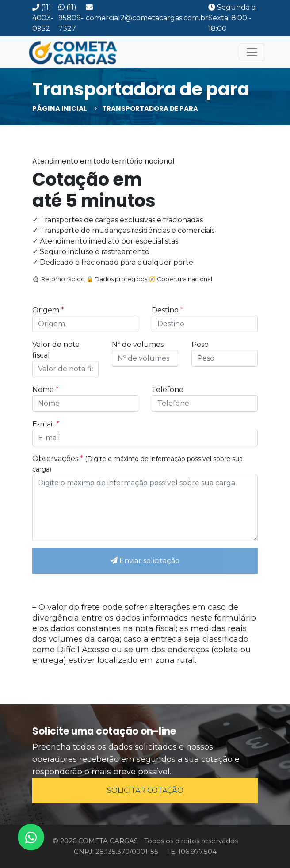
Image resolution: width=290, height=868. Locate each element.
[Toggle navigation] (252, 52)
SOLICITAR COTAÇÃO (145, 790)
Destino (168, 310)
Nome (46, 390)
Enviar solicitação (145, 561)
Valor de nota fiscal (56, 350)
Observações (137, 464)
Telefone (168, 390)
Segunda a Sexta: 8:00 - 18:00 (232, 18)
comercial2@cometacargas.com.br (147, 13)
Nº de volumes (138, 345)
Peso (200, 345)
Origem (48, 310)
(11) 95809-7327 (71, 18)
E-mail (46, 424)
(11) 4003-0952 (43, 18)
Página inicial (60, 108)
